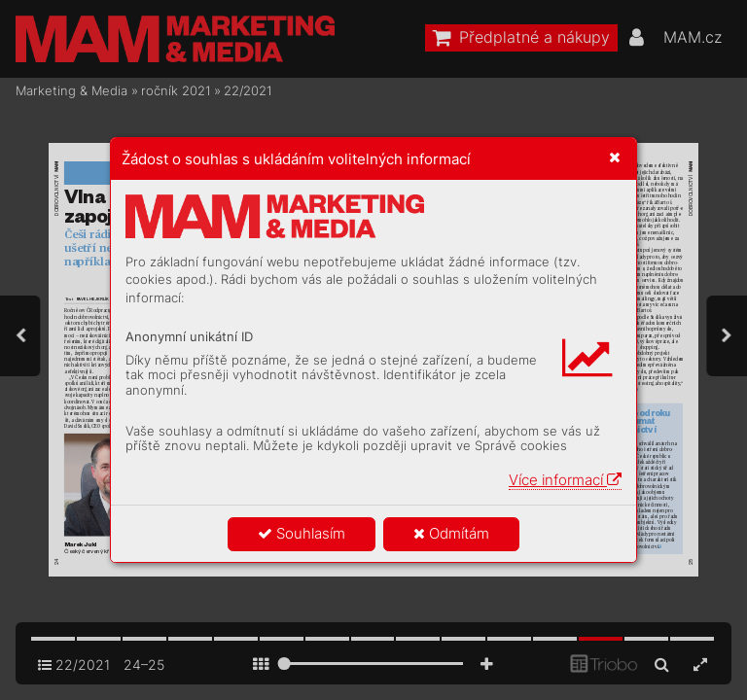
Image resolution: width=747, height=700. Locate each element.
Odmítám (451, 533)
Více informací (565, 480)
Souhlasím (302, 533)
